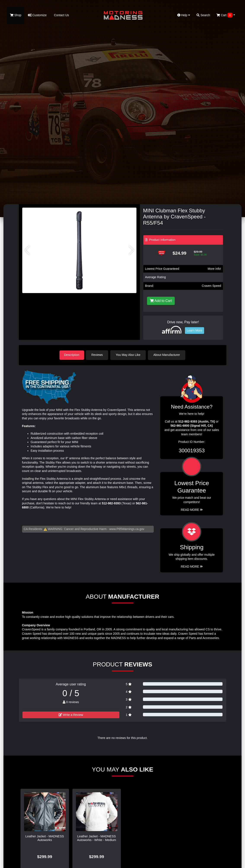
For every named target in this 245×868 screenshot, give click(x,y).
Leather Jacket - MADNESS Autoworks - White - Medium (97, 838)
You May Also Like (129, 355)
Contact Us (61, 15)
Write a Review (71, 714)
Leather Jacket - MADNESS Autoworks (45, 838)
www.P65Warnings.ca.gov (127, 529)
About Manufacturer (167, 355)
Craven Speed (211, 286)
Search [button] (203, 15)
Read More (192, 509)
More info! (214, 269)
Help (184, 15)
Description (72, 355)
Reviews (98, 355)
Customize (37, 15)
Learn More (195, 330)
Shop (16, 15)
